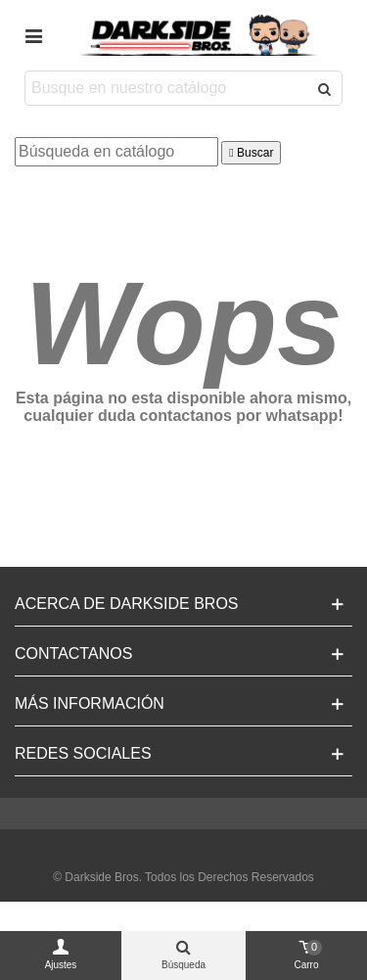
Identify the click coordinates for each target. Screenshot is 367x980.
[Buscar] (116, 152)
